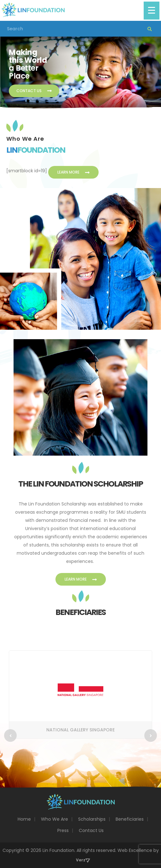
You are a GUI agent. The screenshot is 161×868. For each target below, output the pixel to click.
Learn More (73, 172)
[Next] (151, 735)
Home (24, 819)
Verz (81, 860)
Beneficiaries (130, 819)
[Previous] (10, 735)
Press (63, 830)
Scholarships (92, 819)
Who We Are (55, 819)
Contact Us (34, 91)
